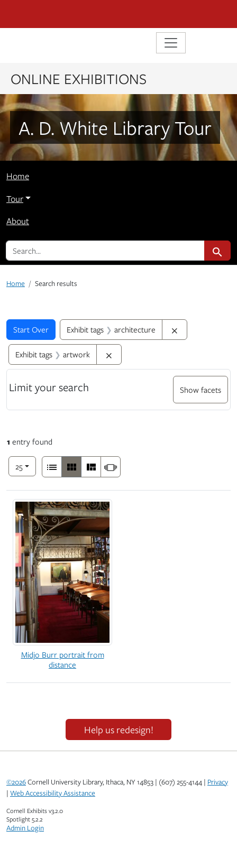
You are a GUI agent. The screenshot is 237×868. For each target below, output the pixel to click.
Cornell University (59, 14)
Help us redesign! (119, 730)
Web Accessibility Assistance (53, 793)
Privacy (218, 782)
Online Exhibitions (79, 78)
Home (18, 176)
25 (26, 465)
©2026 (16, 782)
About (18, 221)
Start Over (31, 329)
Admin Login (25, 828)
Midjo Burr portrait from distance (63, 659)
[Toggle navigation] (171, 43)
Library (38, 44)
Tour (15, 199)
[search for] (105, 251)
